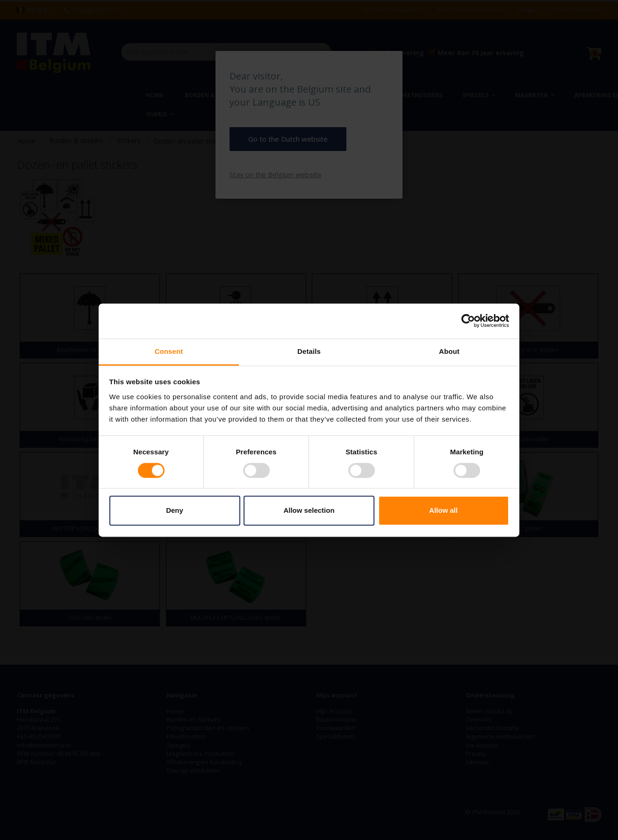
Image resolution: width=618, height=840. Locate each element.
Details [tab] (309, 351)
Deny (175, 511)
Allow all (443, 511)
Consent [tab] (169, 351)
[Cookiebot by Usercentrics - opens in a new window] (468, 321)
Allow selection (309, 511)
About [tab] (449, 351)
